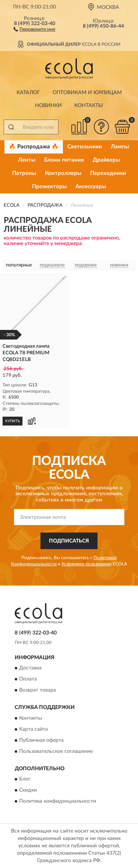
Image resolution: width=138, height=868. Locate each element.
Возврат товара (38, 690)
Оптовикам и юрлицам (87, 93)
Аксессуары (91, 187)
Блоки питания (64, 160)
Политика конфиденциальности (58, 802)
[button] (34, 29)
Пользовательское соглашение (56, 751)
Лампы (120, 147)
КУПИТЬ (13, 421)
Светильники (85, 147)
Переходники (108, 173)
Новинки (48, 106)
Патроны (24, 173)
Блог (25, 779)
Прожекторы (49, 187)
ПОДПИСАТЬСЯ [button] (69, 541)
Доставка (30, 668)
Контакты (89, 106)
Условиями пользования (86, 564)
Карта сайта (33, 729)
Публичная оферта (41, 740)
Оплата (28, 679)
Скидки (28, 790)
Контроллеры (63, 173)
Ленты (27, 160)
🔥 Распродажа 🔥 (34, 147)
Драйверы (106, 160)
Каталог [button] (28, 93)
